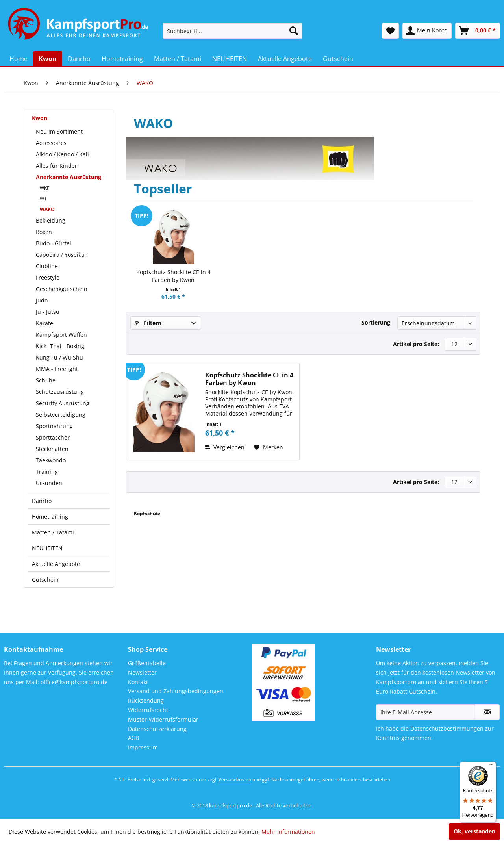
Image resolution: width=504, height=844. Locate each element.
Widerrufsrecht (148, 710)
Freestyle (48, 277)
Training (47, 472)
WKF (44, 188)
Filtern (148, 323)
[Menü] (491, 766)
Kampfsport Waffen (61, 335)
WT (43, 199)
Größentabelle (147, 663)
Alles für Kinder (57, 166)
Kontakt (138, 682)
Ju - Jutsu (48, 312)
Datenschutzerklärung (157, 729)
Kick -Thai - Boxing (60, 346)
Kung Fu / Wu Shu (59, 357)
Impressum (143, 747)
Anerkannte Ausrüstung (69, 177)
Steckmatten (52, 449)
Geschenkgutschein (62, 289)
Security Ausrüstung (63, 403)
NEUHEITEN (47, 548)
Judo (42, 300)
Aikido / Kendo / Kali (62, 154)
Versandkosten (235, 780)
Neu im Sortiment (59, 131)
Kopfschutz (147, 513)
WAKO (47, 209)
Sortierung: (377, 322)
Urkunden (49, 483)
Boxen (44, 232)
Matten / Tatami (53, 532)
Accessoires (51, 143)
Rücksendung (146, 700)
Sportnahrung (54, 426)
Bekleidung (51, 220)
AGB (133, 738)
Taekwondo (51, 460)
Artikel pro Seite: (416, 344)
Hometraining (50, 517)
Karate (44, 323)
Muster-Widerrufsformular (163, 719)
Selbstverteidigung (61, 415)
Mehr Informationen (288, 832)
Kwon (40, 118)
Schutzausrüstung (60, 392)
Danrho (42, 501)
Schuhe (46, 380)
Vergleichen (225, 447)
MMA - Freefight (57, 369)
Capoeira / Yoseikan (62, 255)
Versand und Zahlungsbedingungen (176, 691)
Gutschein (45, 580)
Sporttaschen (53, 437)
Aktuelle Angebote (56, 564)
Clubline (47, 266)
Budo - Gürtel (54, 243)
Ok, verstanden (474, 831)
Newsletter (142, 672)
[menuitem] (233, 31)
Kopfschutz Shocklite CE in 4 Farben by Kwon (173, 276)
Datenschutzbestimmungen (447, 728)
